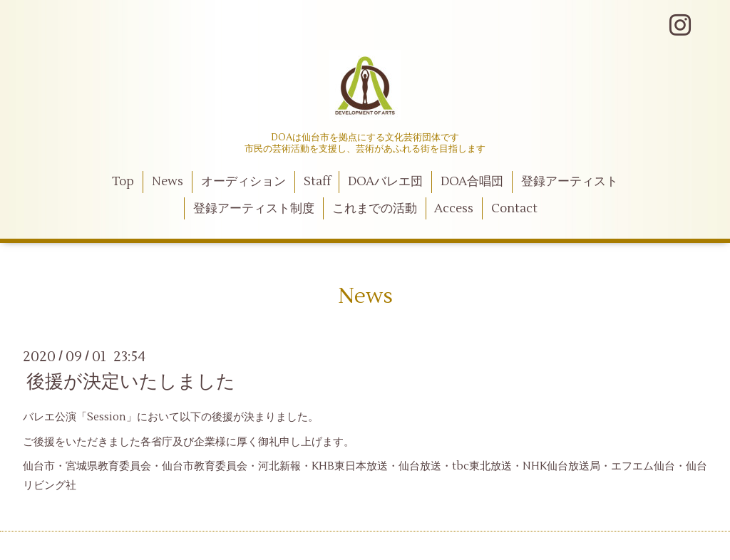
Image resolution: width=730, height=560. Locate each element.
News (168, 182)
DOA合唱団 (472, 182)
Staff (317, 182)
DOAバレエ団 (385, 182)
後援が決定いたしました (131, 382)
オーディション (243, 182)
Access (454, 209)
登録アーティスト (570, 182)
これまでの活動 (375, 209)
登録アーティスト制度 (254, 209)
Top (123, 182)
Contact (514, 209)
